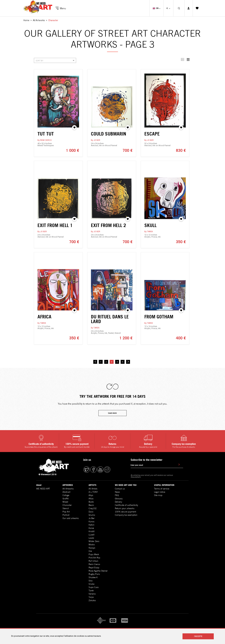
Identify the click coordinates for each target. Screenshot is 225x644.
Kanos (91, 521)
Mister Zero (94, 541)
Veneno (92, 594)
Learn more (112, 419)
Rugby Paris (94, 574)
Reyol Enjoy (94, 567)
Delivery (118, 502)
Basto (91, 502)
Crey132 (93, 508)
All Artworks (39, 20)
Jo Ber (92, 518)
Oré (90, 551)
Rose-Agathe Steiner (98, 571)
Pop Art (66, 512)
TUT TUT (46, 134)
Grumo (92, 515)
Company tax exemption (126, 515)
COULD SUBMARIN (109, 134)
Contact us (120, 489)
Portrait (66, 515)
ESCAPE (152, 134)
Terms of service (162, 489)
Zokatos (92, 600)
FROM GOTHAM (159, 322)
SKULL (150, 231)
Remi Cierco (94, 564)
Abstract (66, 492)
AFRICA (44, 322)
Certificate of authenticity (126, 505)
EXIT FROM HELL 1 (55, 231)
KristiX (92, 531)
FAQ (117, 495)
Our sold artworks (71, 518)
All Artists (93, 489)
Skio (91, 581)
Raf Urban (93, 561)
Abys (91, 495)
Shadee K (93, 577)
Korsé (91, 528)
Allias (91, 498)
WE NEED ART (43, 489)
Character (67, 505)
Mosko (92, 544)
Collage (66, 495)
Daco (91, 512)
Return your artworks (125, 508)
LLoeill (91, 535)
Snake (91, 584)
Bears (91, 505)
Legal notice (160, 492)
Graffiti (66, 498)
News (117, 492)
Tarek (91, 590)
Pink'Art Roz (94, 558)
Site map (158, 495)
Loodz (91, 538)
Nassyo (92, 548)
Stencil (66, 508)
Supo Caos (94, 587)
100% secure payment (125, 512)
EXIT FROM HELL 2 (109, 231)
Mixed (65, 502)
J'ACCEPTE (198, 636)
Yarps (91, 597)
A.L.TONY (93, 492)
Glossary (119, 498)
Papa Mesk (94, 554)
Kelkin (91, 525)
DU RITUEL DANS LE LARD (110, 325)
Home (26, 20)
